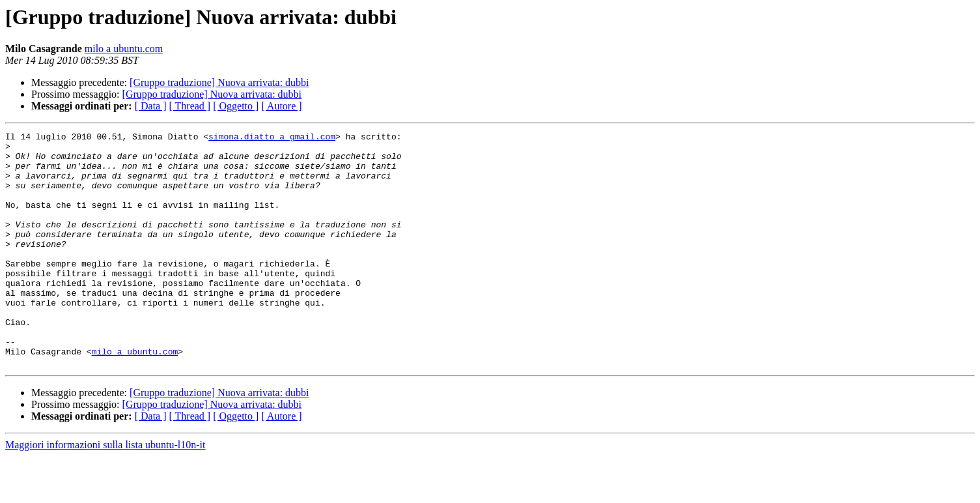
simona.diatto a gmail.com (272, 138)
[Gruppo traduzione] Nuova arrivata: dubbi (219, 82)
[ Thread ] (190, 106)
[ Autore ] (281, 106)
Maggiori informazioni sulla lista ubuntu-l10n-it (105, 492)
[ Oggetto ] (236, 106)
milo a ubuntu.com (124, 49)
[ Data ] (151, 106)
